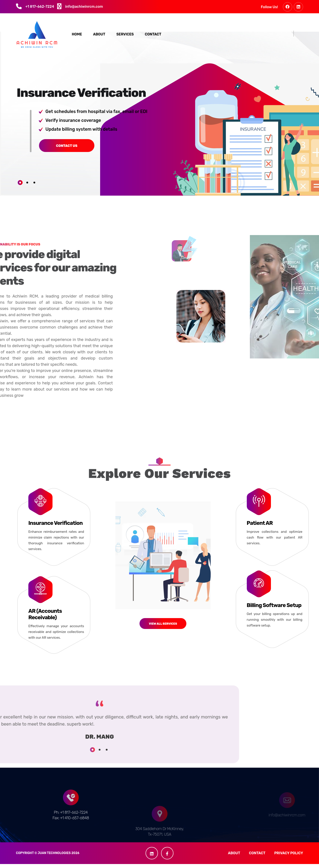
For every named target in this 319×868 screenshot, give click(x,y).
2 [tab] (27, 187)
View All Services (163, 592)
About (99, 35)
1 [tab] (20, 187)
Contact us (34, 150)
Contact (153, 35)
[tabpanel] (87, 123)
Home (77, 35)
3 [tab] (34, 187)
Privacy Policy (289, 857)
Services (125, 35)
